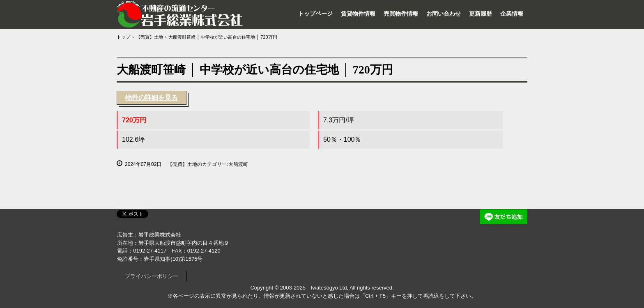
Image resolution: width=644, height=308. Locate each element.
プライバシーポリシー (152, 276)
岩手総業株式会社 (180, 14)
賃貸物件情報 (358, 14)
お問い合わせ (444, 14)
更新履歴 (481, 14)
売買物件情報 (401, 14)
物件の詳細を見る (152, 98)
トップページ (315, 14)
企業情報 (512, 14)
